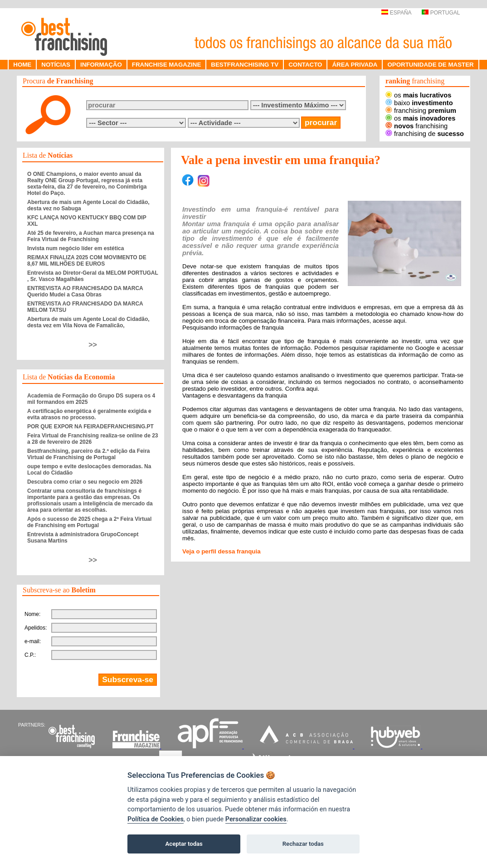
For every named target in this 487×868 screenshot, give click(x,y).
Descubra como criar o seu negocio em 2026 (85, 482)
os (418, 95)
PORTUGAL (441, 13)
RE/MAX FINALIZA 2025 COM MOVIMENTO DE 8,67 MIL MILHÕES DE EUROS (87, 261)
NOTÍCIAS (56, 65)
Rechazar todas (303, 844)
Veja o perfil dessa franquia (222, 551)
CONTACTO (305, 65)
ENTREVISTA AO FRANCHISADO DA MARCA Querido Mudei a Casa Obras (85, 291)
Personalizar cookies (256, 819)
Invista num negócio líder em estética (75, 248)
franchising (421, 111)
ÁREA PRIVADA (355, 65)
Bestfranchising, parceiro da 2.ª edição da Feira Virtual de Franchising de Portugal (89, 454)
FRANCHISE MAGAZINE (167, 65)
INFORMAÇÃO (101, 65)
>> (93, 345)
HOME (22, 65)
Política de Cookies (156, 819)
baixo (419, 103)
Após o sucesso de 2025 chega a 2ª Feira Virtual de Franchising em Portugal (89, 522)
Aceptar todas (184, 844)
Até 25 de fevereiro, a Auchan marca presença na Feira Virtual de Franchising (91, 236)
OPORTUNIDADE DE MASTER (430, 65)
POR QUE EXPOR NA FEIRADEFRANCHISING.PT (90, 427)
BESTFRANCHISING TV (245, 65)
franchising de (425, 134)
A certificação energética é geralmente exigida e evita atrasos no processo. (89, 414)
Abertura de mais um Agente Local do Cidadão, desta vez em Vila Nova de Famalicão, (88, 322)
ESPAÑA (396, 13)
